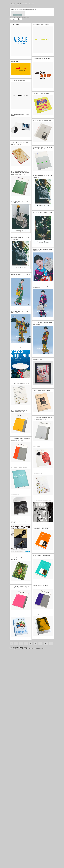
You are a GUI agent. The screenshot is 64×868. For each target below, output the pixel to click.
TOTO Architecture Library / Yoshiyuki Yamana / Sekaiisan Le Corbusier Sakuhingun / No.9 (41, 704)
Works (17, 136)
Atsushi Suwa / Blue (15, 613)
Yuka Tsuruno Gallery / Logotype (18, 199)
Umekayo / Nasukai (15, 733)
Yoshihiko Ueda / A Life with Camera (19, 586)
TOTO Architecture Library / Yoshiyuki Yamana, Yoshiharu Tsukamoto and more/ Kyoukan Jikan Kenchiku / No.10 (20, 291)
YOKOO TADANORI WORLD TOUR (41, 212)
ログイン (25, 866)
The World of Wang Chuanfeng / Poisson (20, 502)
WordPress (18, 867)
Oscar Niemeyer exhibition (16, 466)
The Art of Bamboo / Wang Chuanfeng (41, 509)
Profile (13, 136)
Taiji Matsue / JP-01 (37, 592)
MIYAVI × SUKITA (37, 565)
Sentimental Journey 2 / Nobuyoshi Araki (42, 239)
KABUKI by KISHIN (37, 478)
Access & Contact (26, 136)
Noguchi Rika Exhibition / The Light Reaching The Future (23, 110)
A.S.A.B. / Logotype (15, 143)
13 (46, 862)
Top (10, 136)
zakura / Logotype (15, 180)
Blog (20, 136)
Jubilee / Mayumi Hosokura (39, 733)
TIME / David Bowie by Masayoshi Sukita (42, 619)
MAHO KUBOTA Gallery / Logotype (41, 143)
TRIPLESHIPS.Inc (40, 867)
